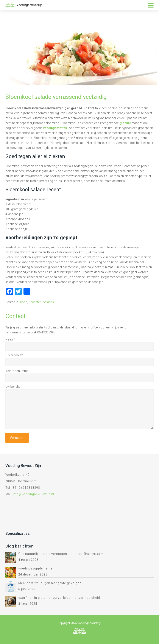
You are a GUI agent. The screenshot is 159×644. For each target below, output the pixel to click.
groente (125, 123)
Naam (10, 340)
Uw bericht (13, 387)
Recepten (35, 302)
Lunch (23, 302)
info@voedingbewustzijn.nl (33, 494)
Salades (48, 302)
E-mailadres (14, 355)
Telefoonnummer (17, 371)
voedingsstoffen (55, 128)
